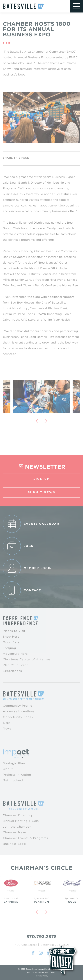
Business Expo (14, 844)
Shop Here (11, 637)
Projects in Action (17, 775)
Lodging (10, 648)
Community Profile (18, 706)
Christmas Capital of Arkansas (27, 659)
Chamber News (15, 832)
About (8, 769)
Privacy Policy (41, 976)
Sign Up (41, 479)
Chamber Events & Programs (26, 838)
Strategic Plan (14, 763)
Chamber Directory (18, 815)
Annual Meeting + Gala (21, 821)
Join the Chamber (17, 827)
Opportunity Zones (18, 717)
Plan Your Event (15, 665)
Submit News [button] (42, 492)
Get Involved (13, 780)
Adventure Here (15, 654)
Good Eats (11, 642)
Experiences (12, 671)
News (7, 728)
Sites (7, 723)
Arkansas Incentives (19, 711)
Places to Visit (14, 631)
